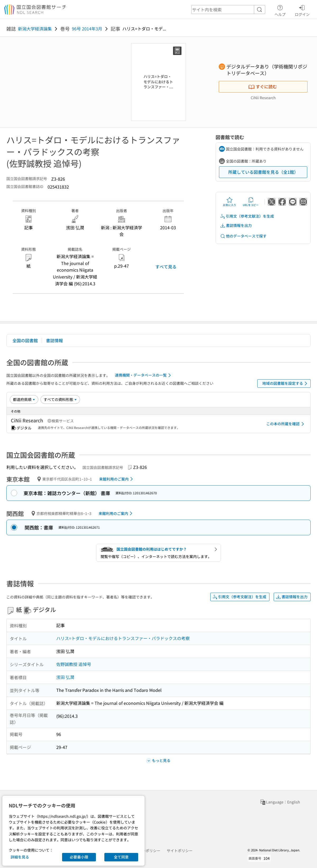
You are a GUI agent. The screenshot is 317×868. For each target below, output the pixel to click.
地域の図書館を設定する (286, 383)
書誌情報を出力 (236, 225)
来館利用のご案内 (117, 479)
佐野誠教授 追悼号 (74, 664)
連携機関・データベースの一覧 (144, 375)
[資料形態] (60, 399)
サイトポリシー (180, 851)
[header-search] (228, 10)
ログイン (302, 10)
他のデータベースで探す (243, 236)
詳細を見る (20, 857)
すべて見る (166, 267)
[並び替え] (24, 399)
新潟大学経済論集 (35, 29)
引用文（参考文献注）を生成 (247, 216)
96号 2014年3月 (87, 29)
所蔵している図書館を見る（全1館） (263, 172)
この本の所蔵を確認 (286, 424)
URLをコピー (251, 202)
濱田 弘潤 (65, 677)
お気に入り (230, 202)
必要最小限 (79, 857)
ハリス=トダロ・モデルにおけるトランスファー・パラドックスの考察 (123, 638)
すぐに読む (263, 86)
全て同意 (121, 857)
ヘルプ (280, 10)
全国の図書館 (25, 340)
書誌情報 (54, 340)
